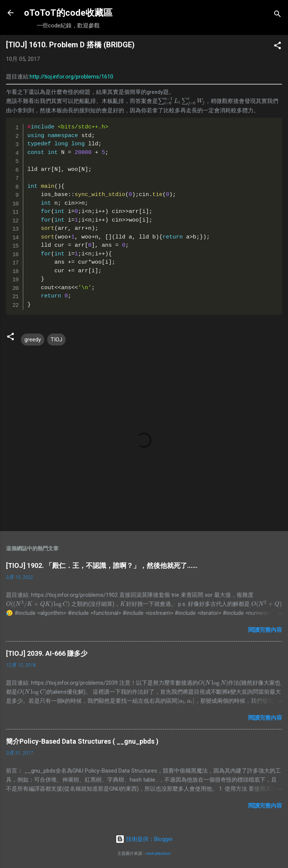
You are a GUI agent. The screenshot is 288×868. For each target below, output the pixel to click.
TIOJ (56, 340)
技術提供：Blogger (144, 839)
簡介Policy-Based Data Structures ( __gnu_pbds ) (82, 741)
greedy (33, 340)
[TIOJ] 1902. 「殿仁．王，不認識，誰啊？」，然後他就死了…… (102, 565)
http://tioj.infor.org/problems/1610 (71, 77)
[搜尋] (277, 15)
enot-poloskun (158, 854)
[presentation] (181, 101)
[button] (277, 47)
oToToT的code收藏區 (68, 13)
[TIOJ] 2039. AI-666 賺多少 (47, 653)
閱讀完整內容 (265, 630)
